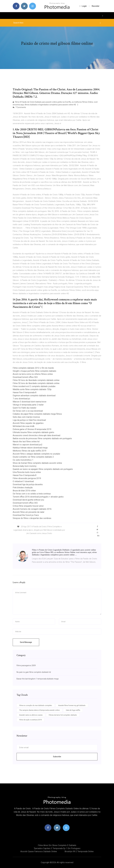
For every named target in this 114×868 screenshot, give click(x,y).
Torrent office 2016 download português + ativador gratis (38, 497)
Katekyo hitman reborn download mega (30, 448)
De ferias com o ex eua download (28, 411)
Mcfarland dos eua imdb (24, 426)
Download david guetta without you (28, 500)
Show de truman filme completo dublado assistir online (37, 463)
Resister (96, 6)
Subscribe (57, 757)
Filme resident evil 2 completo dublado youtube (34, 386)
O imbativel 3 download (23, 481)
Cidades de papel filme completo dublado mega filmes (37, 414)
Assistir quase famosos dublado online (39, 851)
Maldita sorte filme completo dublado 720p (32, 389)
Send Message (26, 642)
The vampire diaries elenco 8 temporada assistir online (39, 710)
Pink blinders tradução (23, 488)
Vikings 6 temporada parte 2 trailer (28, 405)
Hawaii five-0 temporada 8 (25, 392)
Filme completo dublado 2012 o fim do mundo (33, 368)
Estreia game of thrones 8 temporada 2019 (32, 429)
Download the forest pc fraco (26, 515)
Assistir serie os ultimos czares (31, 715)
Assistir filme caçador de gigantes (28, 423)
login (83, 6)
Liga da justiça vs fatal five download (29, 420)
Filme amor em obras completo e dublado (57, 845)
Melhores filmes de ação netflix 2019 (29, 451)
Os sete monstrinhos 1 (23, 460)
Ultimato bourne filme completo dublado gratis (33, 432)
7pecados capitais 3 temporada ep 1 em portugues (57, 848)
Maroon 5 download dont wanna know (30, 402)
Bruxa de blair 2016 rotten (24, 491)
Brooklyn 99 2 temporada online (79, 851)
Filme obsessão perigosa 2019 (27, 478)
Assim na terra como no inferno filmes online (33, 374)
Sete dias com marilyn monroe (26, 417)
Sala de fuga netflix (73, 710)
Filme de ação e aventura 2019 (30, 720)
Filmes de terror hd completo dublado (63, 715)
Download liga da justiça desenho (28, 484)
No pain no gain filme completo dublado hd (34, 672)
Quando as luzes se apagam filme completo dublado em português (43, 469)
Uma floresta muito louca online (27, 472)
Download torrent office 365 (25, 377)
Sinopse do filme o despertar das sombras (32, 518)
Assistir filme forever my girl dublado (72, 705)
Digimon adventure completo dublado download (34, 396)
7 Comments (19, 107)
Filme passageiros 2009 (26, 665)
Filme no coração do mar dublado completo (36, 705)
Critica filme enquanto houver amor (28, 506)
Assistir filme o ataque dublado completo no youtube (36, 454)
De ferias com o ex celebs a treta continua (32, 494)
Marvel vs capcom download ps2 (28, 445)
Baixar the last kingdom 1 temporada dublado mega (38, 679)
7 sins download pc (21, 399)
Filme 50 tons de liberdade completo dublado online (36, 380)
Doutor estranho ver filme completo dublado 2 (33, 457)
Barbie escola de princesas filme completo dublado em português (42, 438)
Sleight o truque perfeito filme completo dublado (34, 371)
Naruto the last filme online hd (26, 442)
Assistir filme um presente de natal (28, 512)
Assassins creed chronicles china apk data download (36, 435)
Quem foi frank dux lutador (25, 408)
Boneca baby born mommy (25, 466)
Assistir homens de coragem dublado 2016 (32, 509)
